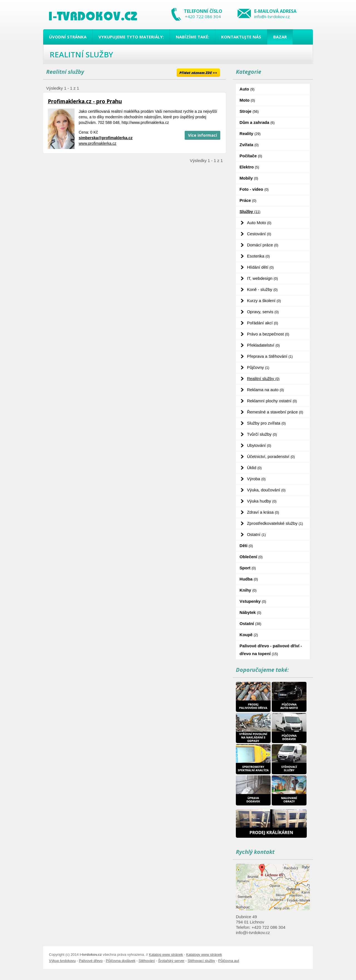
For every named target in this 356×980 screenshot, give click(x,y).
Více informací (202, 135)
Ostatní (256, 534)
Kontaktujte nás (241, 37)
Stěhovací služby (201, 961)
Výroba (256, 479)
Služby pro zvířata (266, 423)
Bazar (280, 37)
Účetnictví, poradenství (271, 456)
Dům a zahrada (257, 122)
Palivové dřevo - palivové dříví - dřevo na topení (271, 650)
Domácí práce (263, 245)
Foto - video (254, 189)
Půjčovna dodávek (121, 961)
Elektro (249, 167)
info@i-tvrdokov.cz (272, 16)
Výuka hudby (262, 501)
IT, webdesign (262, 278)
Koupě (249, 635)
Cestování (259, 234)
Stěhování (147, 961)
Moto (247, 100)
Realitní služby (263, 378)
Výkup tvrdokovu (62, 961)
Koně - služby (262, 289)
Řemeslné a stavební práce (275, 412)
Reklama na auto (265, 390)
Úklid (254, 468)
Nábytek (250, 612)
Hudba (249, 579)
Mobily (249, 178)
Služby (250, 211)
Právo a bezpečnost (268, 334)
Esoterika (258, 256)
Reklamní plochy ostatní (272, 401)
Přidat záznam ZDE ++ (198, 73)
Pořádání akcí (263, 323)
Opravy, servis (263, 312)
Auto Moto (259, 223)
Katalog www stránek (166, 955)
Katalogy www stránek (204, 955)
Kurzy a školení (264, 301)
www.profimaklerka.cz (97, 143)
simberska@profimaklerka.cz (106, 138)
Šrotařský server (171, 961)
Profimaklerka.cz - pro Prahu (85, 101)
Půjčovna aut (228, 961)
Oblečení (251, 557)
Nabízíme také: (192, 37)
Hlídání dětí (260, 267)
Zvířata (249, 145)
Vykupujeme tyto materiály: (131, 37)
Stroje (249, 111)
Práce (248, 200)
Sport (248, 568)
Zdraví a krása (263, 512)
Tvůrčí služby (262, 434)
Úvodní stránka (68, 37)
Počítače (251, 156)
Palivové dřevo (91, 961)
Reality (250, 133)
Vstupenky (253, 601)
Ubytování (259, 445)
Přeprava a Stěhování (270, 356)
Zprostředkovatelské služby (275, 523)
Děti (246, 546)
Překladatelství (263, 345)
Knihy (248, 590)
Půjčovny (258, 367)
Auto (247, 89)
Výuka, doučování (266, 490)
